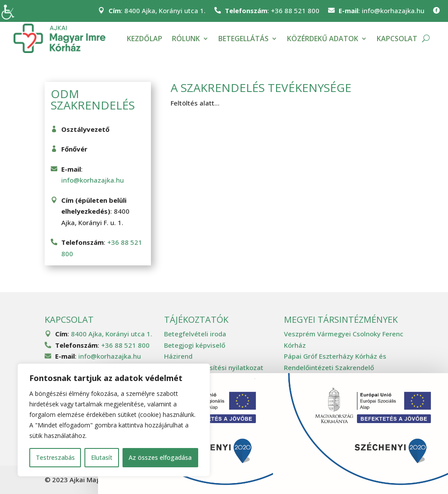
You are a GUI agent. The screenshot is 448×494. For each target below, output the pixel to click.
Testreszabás (55, 457)
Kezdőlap (145, 39)
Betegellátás (243, 39)
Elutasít (102, 457)
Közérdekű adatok (323, 39)
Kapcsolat (397, 39)
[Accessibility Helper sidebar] (10, 11)
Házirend (178, 356)
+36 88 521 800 (295, 11)
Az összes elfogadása (160, 457)
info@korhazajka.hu (393, 11)
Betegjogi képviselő (195, 345)
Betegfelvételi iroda (195, 334)
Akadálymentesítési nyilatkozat (214, 367)
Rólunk (186, 39)
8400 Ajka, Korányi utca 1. (165, 11)
